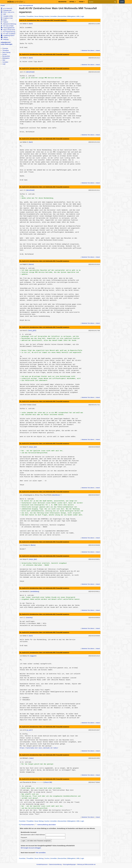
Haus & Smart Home (8, 30)
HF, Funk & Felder (7, 26)
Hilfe (4, 60)
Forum (3, 5)
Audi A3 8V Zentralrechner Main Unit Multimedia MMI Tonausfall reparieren (43, 20)
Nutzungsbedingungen (69, 864)
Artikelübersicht (6, 42)
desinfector (56, 495)
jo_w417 (30, 730)
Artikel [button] (73, 2)
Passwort (24, 837)
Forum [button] (82, 2)
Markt (4, 20)
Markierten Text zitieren (88, 51)
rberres (31, 264)
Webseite (5, 39)
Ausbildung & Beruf (8, 35)
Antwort (98, 51)
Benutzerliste (6, 56)
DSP (3, 14)
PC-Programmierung (8, 32)
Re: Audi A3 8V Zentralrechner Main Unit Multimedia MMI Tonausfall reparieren (44, 54)
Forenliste (5, 48)
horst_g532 (32, 331)
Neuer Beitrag (6, 52)
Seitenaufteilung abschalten (46, 825)
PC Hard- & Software (8, 34)
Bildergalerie (6, 58)
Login (122, 2)
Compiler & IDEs (7, 16)
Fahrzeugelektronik (8, 28)
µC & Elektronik (7, 8)
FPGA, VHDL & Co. (8, 12)
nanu (31, 758)
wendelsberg (35, 591)
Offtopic (4, 37)
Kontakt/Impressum (42, 864)
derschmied (30, 72)
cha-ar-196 (48, 782)
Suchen (5, 54)
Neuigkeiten (62, 2)
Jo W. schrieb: (26, 762)
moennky (29, 618)
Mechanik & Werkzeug (9, 24)
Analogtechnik (6, 10)
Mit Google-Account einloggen (31, 848)
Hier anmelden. (41, 853)
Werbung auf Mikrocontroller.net (86, 864)
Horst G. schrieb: (27, 499)
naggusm (33, 656)
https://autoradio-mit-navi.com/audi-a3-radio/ (39, 748)
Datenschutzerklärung (55, 864)
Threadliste (6, 50)
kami (31, 24)
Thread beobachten (26, 825)
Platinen (4, 22)
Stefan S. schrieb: (28, 76)
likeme (33, 545)
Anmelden (5, 62)
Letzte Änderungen (6, 44)
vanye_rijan (33, 447)
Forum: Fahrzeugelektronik (26, 5)
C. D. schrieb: (26, 334)
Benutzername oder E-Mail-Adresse (33, 835)
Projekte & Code (7, 18)
